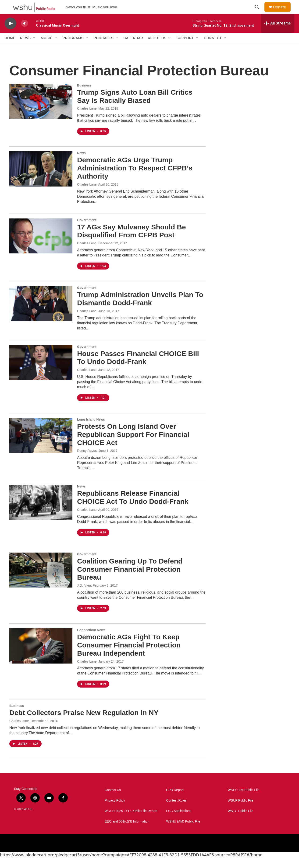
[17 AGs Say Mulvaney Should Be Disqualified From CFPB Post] (41, 246)
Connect (213, 48)
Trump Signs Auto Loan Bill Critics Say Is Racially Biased (135, 107)
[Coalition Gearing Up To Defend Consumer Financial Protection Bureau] (41, 581)
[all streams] (278, 34)
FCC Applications (179, 821)
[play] (11, 34)
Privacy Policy (115, 811)
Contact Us (113, 801)
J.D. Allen (84, 596)
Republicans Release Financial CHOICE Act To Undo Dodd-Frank (133, 508)
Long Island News (91, 430)
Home (10, 48)
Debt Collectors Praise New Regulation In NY (84, 723)
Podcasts (104, 48)
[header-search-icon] (259, 12)
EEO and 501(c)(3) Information (127, 832)
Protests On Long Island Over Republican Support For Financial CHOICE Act (133, 445)
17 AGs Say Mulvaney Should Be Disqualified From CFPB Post (132, 242)
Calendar (133, 48)
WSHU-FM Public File (244, 801)
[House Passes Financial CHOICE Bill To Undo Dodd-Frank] (41, 373)
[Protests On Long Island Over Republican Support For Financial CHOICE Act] (41, 446)
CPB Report (175, 801)
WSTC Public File (241, 821)
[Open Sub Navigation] (34, 48)
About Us (157, 48)
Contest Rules (176, 811)
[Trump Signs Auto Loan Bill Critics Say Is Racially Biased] (41, 112)
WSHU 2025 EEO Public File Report (131, 821)
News (25, 48)
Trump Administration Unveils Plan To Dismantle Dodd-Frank (140, 309)
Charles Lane (87, 119)
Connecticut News (91, 640)
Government (87, 231)
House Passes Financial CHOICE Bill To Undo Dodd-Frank (138, 368)
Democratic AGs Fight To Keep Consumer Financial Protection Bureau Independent (129, 655)
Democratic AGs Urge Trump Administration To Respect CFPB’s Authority (135, 178)
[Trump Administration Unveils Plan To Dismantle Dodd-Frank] (41, 314)
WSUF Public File (241, 811)
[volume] (25, 34)
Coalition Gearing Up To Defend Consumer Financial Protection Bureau (130, 580)
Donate (282, 12)
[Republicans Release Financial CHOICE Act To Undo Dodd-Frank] (41, 513)
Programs (73, 48)
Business (84, 96)
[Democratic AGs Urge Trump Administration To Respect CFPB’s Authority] (41, 179)
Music (47, 48)
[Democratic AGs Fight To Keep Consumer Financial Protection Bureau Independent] (41, 656)
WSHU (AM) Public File (183, 832)
